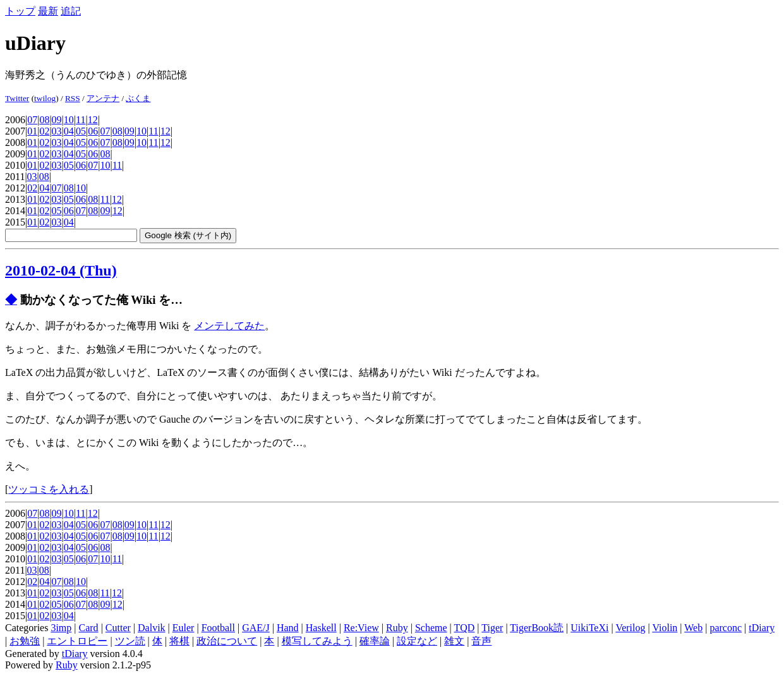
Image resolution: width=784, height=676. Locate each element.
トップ (20, 11)
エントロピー (77, 641)
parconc (726, 628)
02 (44, 131)
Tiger (492, 628)
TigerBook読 (537, 628)
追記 (71, 11)
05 (81, 131)
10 (69, 120)
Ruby (397, 628)
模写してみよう (317, 641)
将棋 (179, 641)
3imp (61, 628)
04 (69, 131)
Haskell (321, 628)
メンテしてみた (229, 326)
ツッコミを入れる (49, 489)
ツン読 (130, 641)
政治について (227, 641)
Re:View (361, 628)
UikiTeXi (589, 628)
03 (57, 131)
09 (57, 120)
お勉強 (25, 641)
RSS (73, 98)
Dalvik (152, 628)
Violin (665, 628)
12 (93, 120)
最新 (48, 11)
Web (693, 628)
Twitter (17, 98)
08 (44, 120)
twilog (45, 98)
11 (81, 120)
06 (93, 131)
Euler (184, 628)
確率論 (375, 641)
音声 (481, 641)
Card (89, 628)
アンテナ (103, 98)
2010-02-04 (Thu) (61, 270)
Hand (288, 628)
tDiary (762, 628)
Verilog (630, 628)
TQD (464, 628)
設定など (417, 641)
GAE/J (256, 628)
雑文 (454, 641)
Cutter (118, 628)
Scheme (431, 628)
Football (218, 628)
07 (32, 120)
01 (32, 131)
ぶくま (138, 98)
